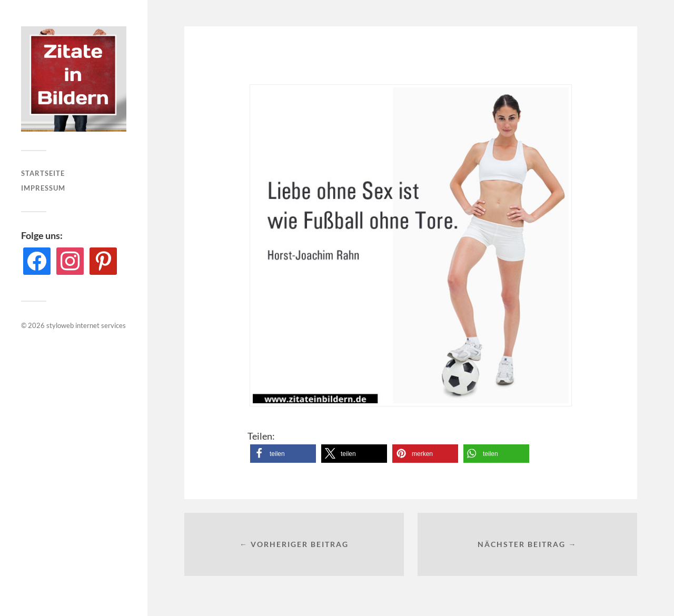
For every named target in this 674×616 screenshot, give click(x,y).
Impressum (43, 188)
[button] (283, 454)
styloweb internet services (86, 325)
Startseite (43, 173)
